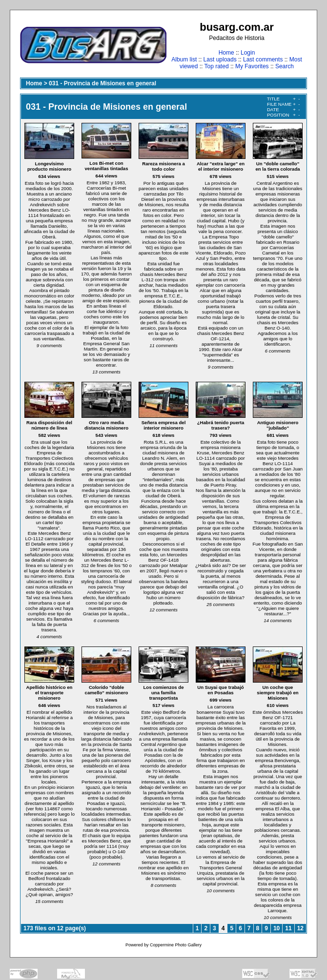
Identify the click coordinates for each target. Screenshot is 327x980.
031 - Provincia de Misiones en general (102, 83)
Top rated (217, 66)
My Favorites (252, 66)
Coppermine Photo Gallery (176, 945)
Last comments (263, 59)
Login (248, 53)
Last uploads (220, 59)
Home (226, 53)
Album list (184, 59)
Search (285, 66)
